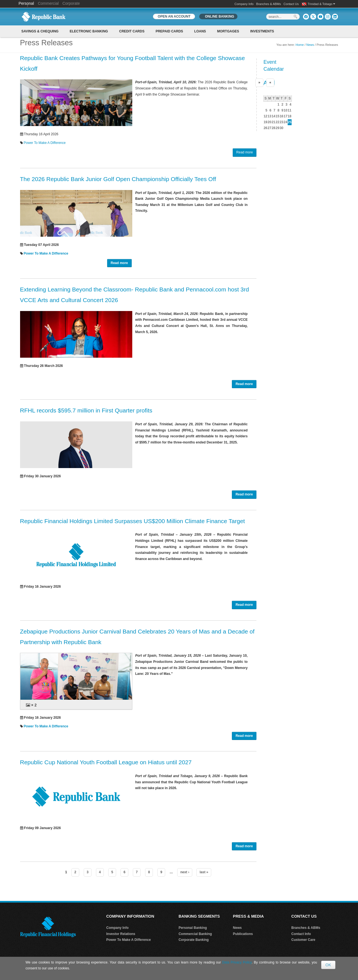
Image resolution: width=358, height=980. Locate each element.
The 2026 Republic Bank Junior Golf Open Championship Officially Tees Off (118, 179)
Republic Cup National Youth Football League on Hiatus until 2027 (106, 762)
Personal (27, 3)
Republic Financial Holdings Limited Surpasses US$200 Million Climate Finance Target (133, 521)
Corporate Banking (194, 940)
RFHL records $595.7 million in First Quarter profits (86, 410)
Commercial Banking (195, 934)
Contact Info (301, 934)
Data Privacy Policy (237, 962)
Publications (243, 934)
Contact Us (291, 4)
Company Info (244, 4)
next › (185, 872)
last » (204, 872)
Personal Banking (193, 928)
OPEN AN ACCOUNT (174, 16)
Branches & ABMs (269, 4)
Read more (245, 152)
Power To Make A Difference (45, 143)
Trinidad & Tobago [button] (322, 4)
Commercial (48, 3)
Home (300, 45)
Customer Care (303, 940)
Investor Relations (121, 934)
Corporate (71, 3)
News (310, 45)
